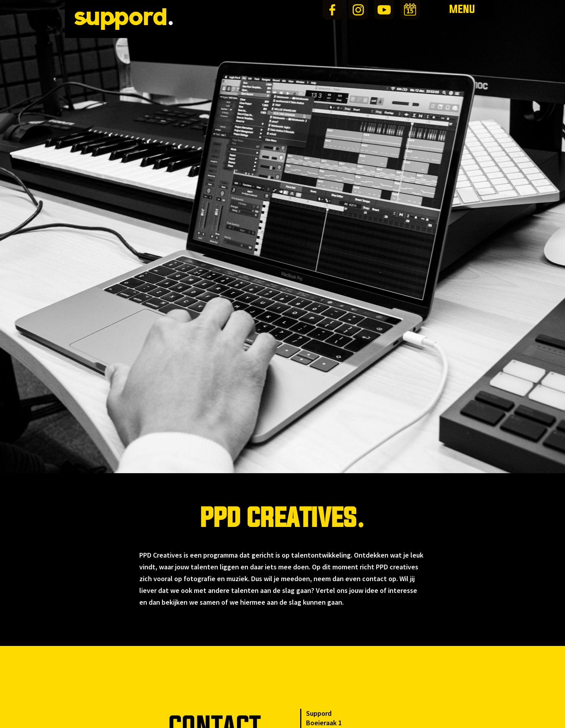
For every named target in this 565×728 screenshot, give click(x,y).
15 (410, 11)
